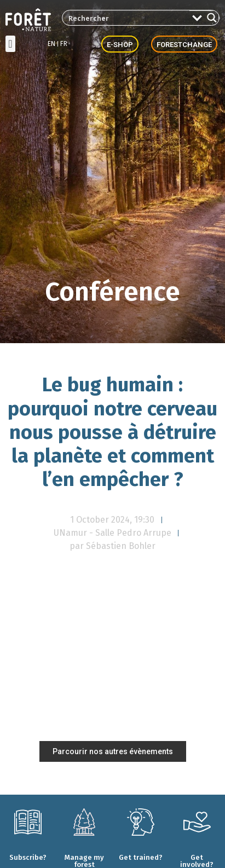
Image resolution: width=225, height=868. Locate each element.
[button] (10, 44)
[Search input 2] (126, 18)
